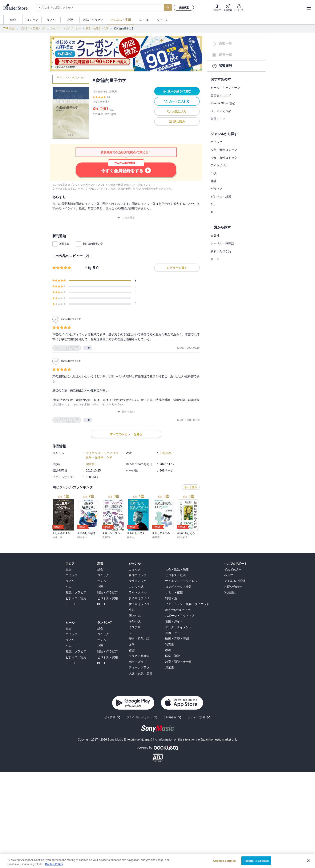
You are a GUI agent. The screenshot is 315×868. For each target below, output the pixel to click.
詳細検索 (184, 8)
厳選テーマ (218, 119)
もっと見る (126, 218)
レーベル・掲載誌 (222, 243)
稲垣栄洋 (182, 461)
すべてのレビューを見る (126, 358)
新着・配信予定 (221, 251)
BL (212, 204)
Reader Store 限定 (223, 103)
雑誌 (214, 181)
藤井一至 (57, 461)
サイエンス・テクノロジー (66, 28)
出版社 (215, 236)
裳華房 (113, 92)
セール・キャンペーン (225, 88)
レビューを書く (101, 102)
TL (212, 212)
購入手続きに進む (177, 91)
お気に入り (177, 112)
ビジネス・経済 (221, 197)
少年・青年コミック (224, 150)
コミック (217, 142)
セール (215, 259)
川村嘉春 (64, 244)
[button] (199, 641)
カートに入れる (177, 101)
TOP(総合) (9, 28)
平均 (88, 268)
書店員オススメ (221, 95)
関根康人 (82, 461)
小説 (214, 173)
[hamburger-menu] (308, 8)
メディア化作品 (221, 111)
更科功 (106, 461)
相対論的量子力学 (93, 244)
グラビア (217, 189)
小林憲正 (157, 461)
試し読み (177, 122)
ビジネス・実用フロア (33, 28)
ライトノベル (219, 165)
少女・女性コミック (224, 158)
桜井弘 (131, 461)
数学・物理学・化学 (97, 28)
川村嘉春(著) (100, 92)
